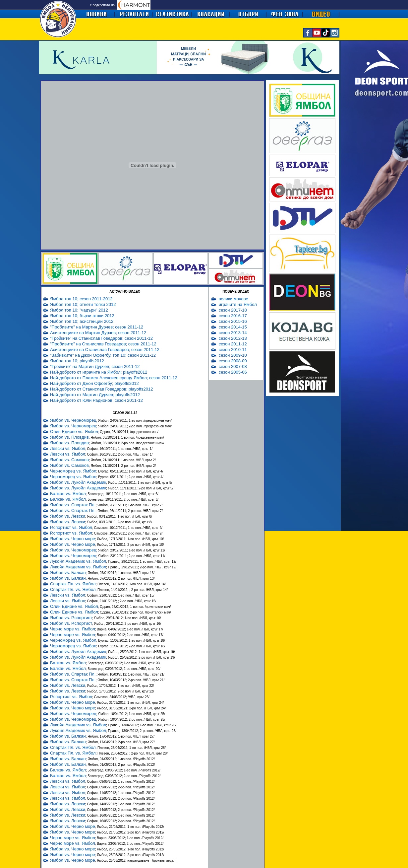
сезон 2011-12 (233, 344)
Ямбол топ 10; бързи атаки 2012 (82, 316)
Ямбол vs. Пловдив (69, 437)
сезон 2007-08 (233, 366)
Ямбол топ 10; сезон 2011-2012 (81, 299)
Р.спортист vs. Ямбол (71, 527)
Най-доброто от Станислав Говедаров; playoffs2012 (102, 389)
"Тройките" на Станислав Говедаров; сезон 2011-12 (101, 338)
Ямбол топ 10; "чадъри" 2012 (79, 310)
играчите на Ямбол (238, 304)
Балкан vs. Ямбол (68, 494)
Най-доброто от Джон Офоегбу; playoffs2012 (94, 383)
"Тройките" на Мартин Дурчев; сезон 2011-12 (95, 366)
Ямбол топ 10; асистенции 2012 (82, 321)
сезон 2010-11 (233, 350)
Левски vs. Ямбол (68, 448)
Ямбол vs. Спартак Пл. (73, 505)
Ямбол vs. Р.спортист (71, 618)
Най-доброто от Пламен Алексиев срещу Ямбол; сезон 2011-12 (114, 378)
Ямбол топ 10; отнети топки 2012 (83, 304)
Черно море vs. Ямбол (73, 629)
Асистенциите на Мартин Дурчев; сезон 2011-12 (98, 333)
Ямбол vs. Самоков (69, 460)
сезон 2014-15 (233, 327)
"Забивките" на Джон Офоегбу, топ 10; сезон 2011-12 (103, 355)
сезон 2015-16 (233, 321)
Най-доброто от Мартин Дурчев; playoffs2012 (95, 395)
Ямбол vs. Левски (68, 516)
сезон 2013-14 (233, 333)
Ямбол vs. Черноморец (73, 420)
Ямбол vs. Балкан (68, 573)
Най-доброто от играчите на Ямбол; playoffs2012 (99, 372)
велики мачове (233, 299)
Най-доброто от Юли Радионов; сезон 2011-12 (96, 400)
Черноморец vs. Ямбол (73, 471)
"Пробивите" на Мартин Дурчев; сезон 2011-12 (97, 327)
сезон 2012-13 (233, 338)
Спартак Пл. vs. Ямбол (73, 584)
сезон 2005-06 (233, 372)
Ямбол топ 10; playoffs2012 (77, 361)
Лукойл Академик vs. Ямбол (78, 561)
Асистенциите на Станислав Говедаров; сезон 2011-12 (105, 350)
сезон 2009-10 (233, 355)
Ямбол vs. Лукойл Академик (78, 482)
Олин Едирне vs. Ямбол (74, 432)
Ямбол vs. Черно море (73, 539)
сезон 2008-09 (233, 361)
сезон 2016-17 (233, 316)
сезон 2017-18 (233, 310)
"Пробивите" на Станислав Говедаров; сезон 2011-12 (103, 344)
